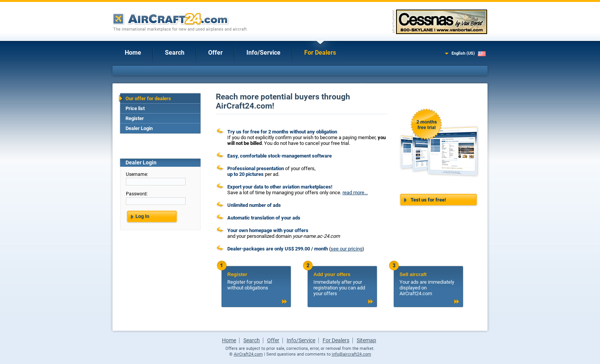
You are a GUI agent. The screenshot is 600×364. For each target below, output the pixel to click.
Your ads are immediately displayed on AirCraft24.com (428, 284)
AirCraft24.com (248, 354)
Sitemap (366, 340)
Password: (137, 194)
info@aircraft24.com (351, 354)
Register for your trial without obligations (256, 281)
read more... (355, 193)
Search (175, 53)
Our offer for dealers (148, 98)
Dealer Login (139, 128)
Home (133, 53)
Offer (215, 53)
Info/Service (263, 53)
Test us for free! (428, 200)
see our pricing (346, 249)
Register (135, 118)
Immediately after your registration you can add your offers (342, 284)
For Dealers (320, 53)
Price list (135, 108)
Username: (137, 174)
